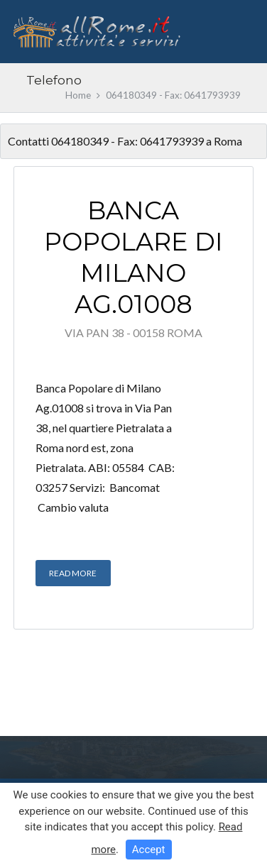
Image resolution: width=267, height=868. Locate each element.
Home (78, 95)
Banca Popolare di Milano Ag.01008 (133, 257)
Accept (149, 850)
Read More (73, 573)
